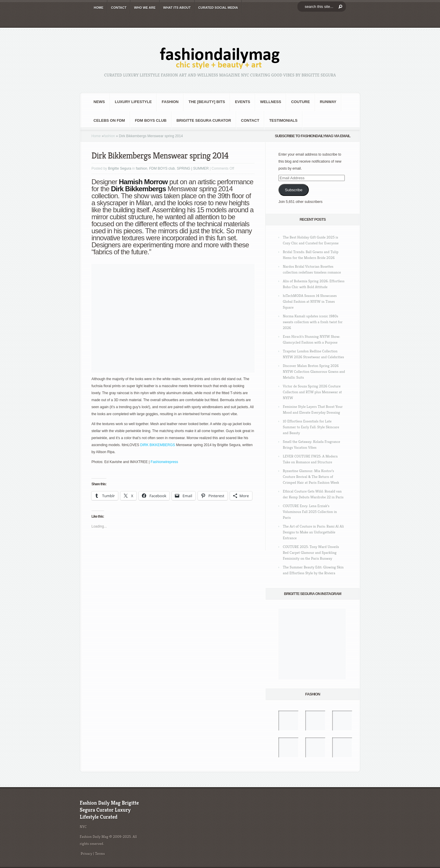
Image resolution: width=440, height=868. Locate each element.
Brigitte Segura (120, 168)
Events (242, 102)
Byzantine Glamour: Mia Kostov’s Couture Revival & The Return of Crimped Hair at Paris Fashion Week (311, 477)
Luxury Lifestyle (133, 102)
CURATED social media (218, 8)
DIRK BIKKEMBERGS (158, 445)
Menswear (182, 189)
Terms (100, 854)
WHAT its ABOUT (177, 8)
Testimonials (283, 120)
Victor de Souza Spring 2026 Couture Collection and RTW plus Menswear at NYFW (312, 392)
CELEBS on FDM (109, 120)
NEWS (99, 102)
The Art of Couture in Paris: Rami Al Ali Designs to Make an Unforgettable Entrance (313, 532)
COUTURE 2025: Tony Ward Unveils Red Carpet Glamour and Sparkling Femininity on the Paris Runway (311, 553)
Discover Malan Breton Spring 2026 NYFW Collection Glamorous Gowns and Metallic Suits (314, 372)
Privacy (86, 854)
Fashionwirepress (164, 462)
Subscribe (294, 190)
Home (96, 136)
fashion (170, 102)
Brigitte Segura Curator (204, 120)
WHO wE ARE (145, 8)
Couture (300, 102)
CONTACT (119, 8)
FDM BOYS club (151, 120)
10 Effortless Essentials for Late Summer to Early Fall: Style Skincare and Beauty (311, 427)
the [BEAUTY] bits (207, 102)
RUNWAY (328, 102)
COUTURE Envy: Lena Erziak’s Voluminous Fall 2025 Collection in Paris (310, 512)
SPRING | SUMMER (193, 168)
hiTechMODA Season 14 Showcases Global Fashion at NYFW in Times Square (310, 301)
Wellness (271, 102)
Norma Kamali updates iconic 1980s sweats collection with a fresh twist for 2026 (313, 322)
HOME (99, 8)
